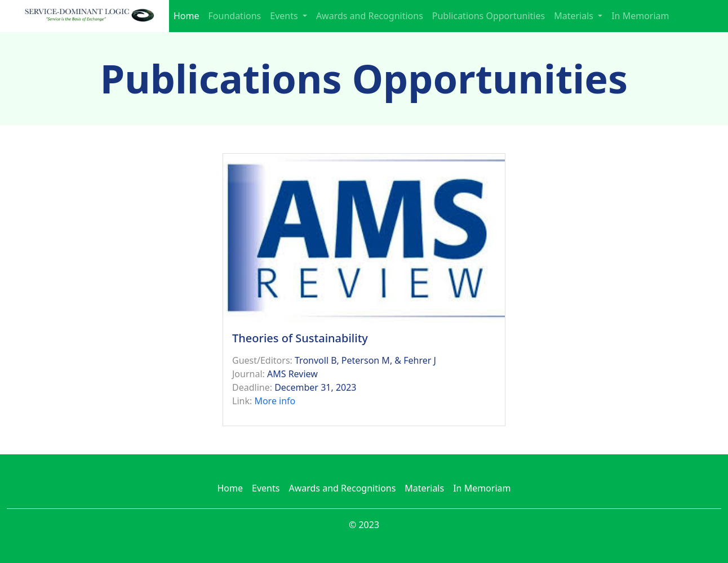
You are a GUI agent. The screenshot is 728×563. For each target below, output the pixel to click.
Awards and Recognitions (370, 16)
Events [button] (285, 16)
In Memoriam (640, 16)
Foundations (235, 16)
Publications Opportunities (489, 16)
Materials (424, 488)
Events (266, 488)
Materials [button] (575, 16)
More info (275, 401)
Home (187, 16)
